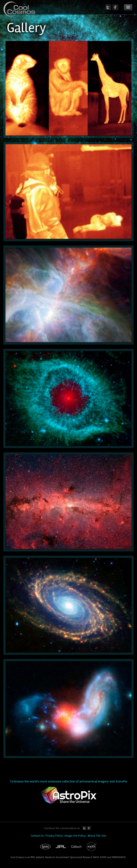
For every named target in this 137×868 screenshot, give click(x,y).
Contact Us (37, 836)
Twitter (84, 828)
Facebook (89, 828)
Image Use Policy (75, 836)
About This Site (97, 836)
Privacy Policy (54, 836)
